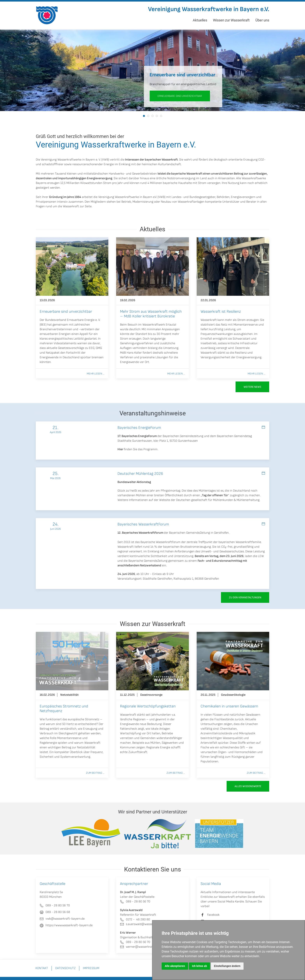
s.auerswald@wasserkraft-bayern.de (148, 924)
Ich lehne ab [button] (199, 966)
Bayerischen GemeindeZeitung (189, 533)
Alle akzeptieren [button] (175, 966)
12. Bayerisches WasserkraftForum (140, 533)
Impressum (91, 968)
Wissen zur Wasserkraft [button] (231, 20)
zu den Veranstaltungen (245, 597)
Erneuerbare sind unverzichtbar (180, 96)
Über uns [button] (262, 20)
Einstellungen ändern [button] (227, 966)
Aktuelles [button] (200, 20)
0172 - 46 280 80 (135, 920)
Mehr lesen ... (96, 374)
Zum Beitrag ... (95, 773)
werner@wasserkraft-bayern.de (144, 947)
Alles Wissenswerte (248, 786)
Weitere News (252, 387)
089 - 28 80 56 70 (135, 902)
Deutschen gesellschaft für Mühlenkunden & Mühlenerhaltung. (218, 500)
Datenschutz (65, 968)
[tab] (144, 116)
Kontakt (42, 968)
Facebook (213, 915)
